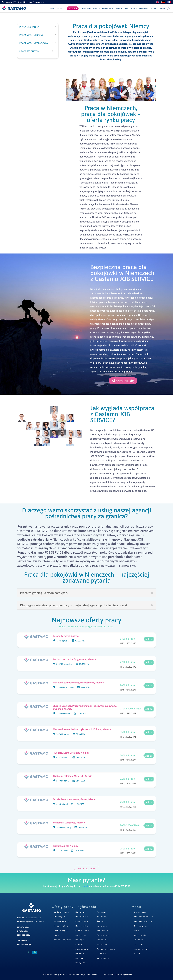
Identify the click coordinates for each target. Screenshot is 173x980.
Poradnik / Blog (147, 8)
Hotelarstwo (61, 926)
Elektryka (60, 917)
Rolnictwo (103, 935)
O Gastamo (140, 912)
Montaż (80, 954)
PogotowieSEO (128, 975)
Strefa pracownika (112, 8)
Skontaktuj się (123, 381)
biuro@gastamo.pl (24, 945)
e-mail (85, 886)
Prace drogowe (63, 940)
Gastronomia (61, 921)
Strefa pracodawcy (90, 8)
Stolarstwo (103, 931)
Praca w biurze (106, 949)
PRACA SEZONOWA (29, 51)
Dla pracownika (143, 921)
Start (53, 8)
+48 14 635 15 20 (23, 941)
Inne (56, 935)
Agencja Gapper (91, 975)
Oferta (71, 8)
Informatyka (61, 931)
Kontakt (162, 8)
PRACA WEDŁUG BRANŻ (31, 35)
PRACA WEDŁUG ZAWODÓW (34, 43)
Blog (136, 931)
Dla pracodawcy (143, 917)
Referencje (140, 935)
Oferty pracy (130, 8)
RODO (137, 954)
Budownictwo (62, 912)
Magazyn (81, 912)
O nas (60, 8)
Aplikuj (149, 639)
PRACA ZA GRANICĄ (29, 27)
